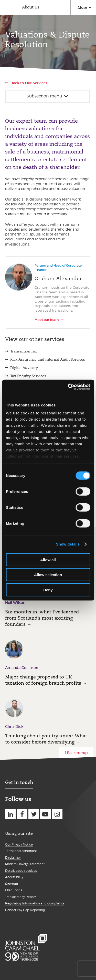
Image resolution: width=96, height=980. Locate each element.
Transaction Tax (24, 351)
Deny (48, 590)
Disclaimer (13, 857)
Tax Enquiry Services (28, 376)
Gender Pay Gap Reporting (25, 910)
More (82, 7)
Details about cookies (21, 871)
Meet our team (47, 320)
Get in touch (19, 782)
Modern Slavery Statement (25, 864)
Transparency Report (20, 897)
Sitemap (12, 884)
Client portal (14, 890)
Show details (68, 544)
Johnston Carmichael (7, 8)
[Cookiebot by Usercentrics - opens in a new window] (68, 387)
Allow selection (48, 575)
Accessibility (14, 877)
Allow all (48, 560)
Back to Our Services (29, 83)
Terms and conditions (21, 851)
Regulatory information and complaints (35, 903)
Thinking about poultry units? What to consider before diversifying (46, 739)
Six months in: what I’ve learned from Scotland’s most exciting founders (42, 618)
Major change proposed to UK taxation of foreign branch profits (43, 680)
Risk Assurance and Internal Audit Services (48, 359)
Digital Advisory (24, 368)
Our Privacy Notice (19, 844)
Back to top (77, 753)
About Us (31, 7)
